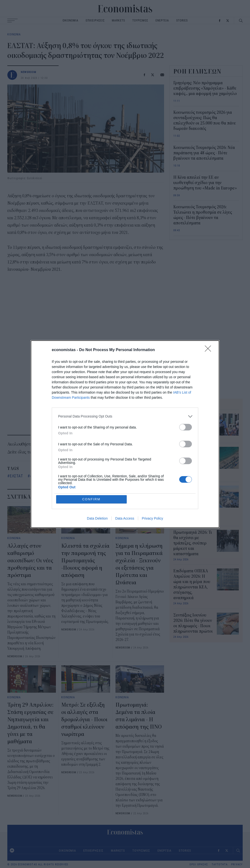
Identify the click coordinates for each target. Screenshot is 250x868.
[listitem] (125, 416)
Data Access (125, 518)
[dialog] (125, 434)
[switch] (186, 427)
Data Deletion (97, 518)
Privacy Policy (152, 518)
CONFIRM (91, 499)
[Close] (209, 350)
